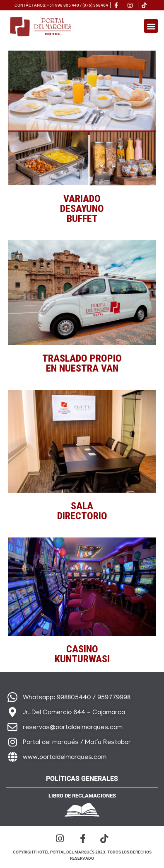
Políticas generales (82, 779)
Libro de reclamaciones (82, 796)
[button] (151, 26)
